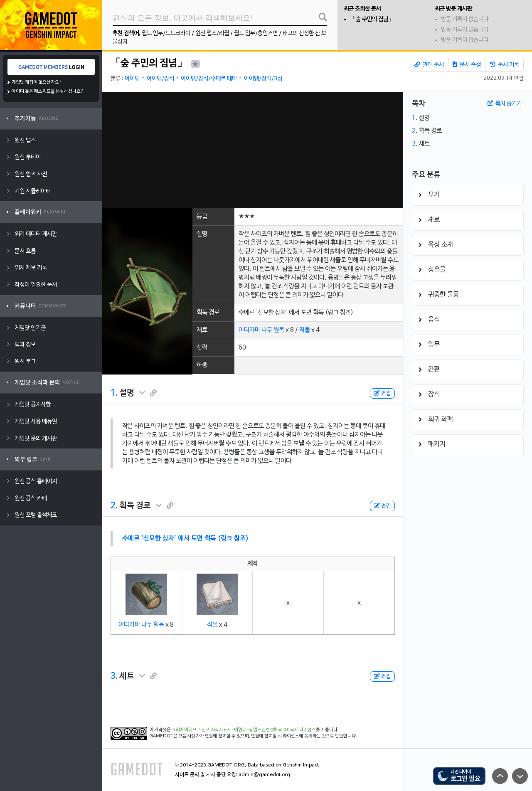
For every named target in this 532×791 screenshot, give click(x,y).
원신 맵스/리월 (212, 33)
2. (114, 506)
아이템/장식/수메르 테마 (209, 79)
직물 (305, 330)
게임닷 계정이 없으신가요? (37, 82)
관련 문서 (429, 65)
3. (114, 676)
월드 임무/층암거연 (256, 33)
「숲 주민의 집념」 (372, 19)
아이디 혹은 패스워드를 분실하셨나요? (48, 91)
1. (114, 393)
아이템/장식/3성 (263, 79)
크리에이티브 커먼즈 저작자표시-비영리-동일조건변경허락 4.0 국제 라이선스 (244, 730)
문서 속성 (467, 65)
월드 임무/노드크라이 (166, 33)
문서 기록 (504, 65)
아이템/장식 (160, 79)
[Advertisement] (252, 150)
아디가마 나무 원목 (261, 330)
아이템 (132, 79)
